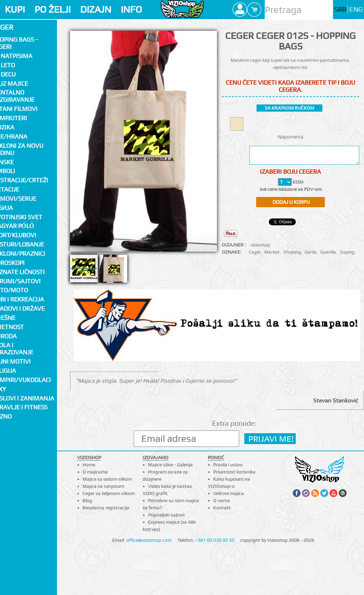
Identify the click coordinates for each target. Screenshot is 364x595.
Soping (347, 252)
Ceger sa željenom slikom (109, 493)
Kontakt (222, 508)
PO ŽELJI (53, 9)
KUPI (15, 9)
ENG (356, 9)
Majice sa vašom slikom (107, 479)
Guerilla (328, 252)
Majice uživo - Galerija (170, 465)
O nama (222, 500)
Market (272, 252)
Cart (254, 10)
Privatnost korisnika (234, 472)
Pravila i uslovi (228, 465)
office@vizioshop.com (149, 540)
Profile (240, 10)
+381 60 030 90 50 (215, 540)
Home (89, 465)
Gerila (311, 252)
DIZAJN (96, 9)
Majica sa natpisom (103, 486)
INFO (131, 9)
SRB (340, 9)
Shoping (292, 252)
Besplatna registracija (106, 508)
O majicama (95, 472)
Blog (87, 500)
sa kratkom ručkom (289, 108)
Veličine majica (229, 493)
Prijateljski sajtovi (166, 515)
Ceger (255, 252)
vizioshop (260, 245)
